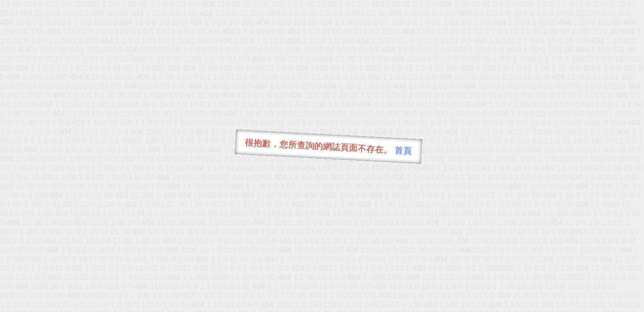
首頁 (403, 150)
